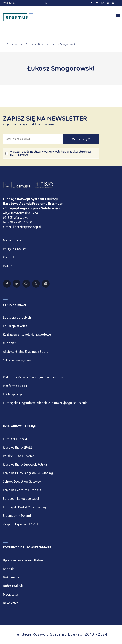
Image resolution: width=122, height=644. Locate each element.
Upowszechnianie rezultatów (23, 560)
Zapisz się (81, 139)
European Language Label (21, 499)
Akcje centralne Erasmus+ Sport (25, 352)
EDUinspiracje (13, 394)
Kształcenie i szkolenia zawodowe (27, 335)
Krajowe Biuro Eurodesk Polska (25, 464)
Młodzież (9, 343)
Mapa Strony (12, 240)
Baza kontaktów (35, 44)
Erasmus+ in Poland (17, 516)
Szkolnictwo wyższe (17, 360)
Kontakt (9, 257)
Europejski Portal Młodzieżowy (25, 507)
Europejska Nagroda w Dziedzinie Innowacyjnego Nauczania (45, 403)
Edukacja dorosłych (17, 317)
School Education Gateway (22, 481)
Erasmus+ (12, 44)
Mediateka (10, 594)
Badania (9, 569)
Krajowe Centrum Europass (22, 490)
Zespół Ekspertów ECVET (21, 524)
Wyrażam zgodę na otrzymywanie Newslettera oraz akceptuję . (51, 153)
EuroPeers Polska (15, 439)
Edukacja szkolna (15, 326)
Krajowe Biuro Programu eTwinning (28, 473)
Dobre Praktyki (13, 586)
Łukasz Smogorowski (63, 44)
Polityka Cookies (15, 249)
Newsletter (10, 603)
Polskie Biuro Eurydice (18, 456)
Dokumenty (11, 577)
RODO (7, 266)
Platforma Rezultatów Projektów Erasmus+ (33, 377)
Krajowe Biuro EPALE (18, 447)
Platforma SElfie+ (15, 386)
